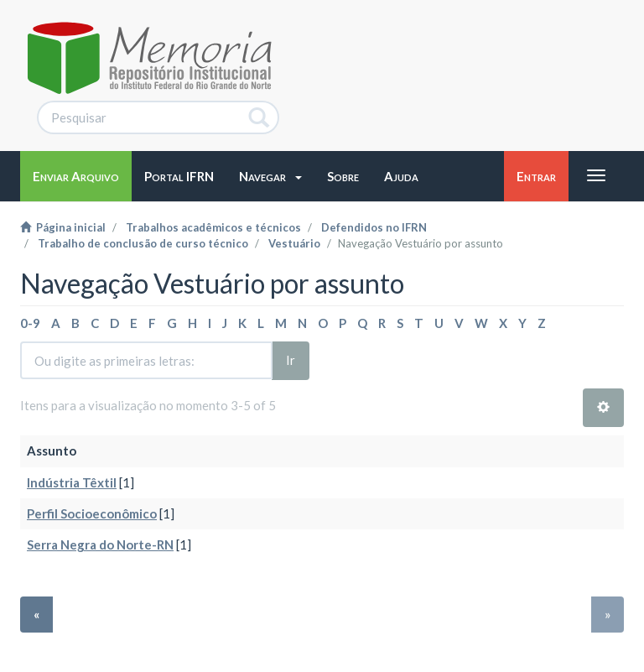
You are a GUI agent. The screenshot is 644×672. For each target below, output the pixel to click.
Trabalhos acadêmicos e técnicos (213, 227)
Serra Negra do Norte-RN (100, 544)
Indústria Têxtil (72, 482)
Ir (291, 360)
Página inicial (63, 227)
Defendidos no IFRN (374, 227)
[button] (270, 176)
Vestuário (294, 243)
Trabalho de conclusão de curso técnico (143, 243)
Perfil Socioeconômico (92, 513)
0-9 (30, 323)
